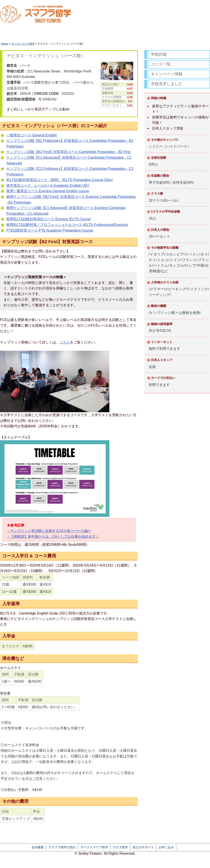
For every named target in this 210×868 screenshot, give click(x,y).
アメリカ (171, 34)
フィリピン (197, 34)
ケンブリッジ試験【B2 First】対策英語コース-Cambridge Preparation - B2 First (68, 152)
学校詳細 (159, 54)
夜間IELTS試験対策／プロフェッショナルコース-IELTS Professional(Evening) (67, 225)
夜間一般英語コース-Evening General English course (48, 191)
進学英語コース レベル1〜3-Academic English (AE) (48, 186)
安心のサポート (143, 847)
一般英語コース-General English (32, 135)
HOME (13, 34)
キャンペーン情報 (167, 74)
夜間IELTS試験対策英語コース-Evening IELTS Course (49, 219)
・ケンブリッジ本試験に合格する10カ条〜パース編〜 (49, 531)
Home (5, 44)
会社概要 (38, 847)
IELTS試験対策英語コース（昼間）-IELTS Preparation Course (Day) (60, 180)
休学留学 (39, 34)
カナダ (144, 34)
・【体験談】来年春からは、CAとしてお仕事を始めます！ (53, 536)
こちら (65, 342)
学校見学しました (167, 84)
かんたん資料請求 (202, 13)
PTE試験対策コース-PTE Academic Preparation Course (50, 230)
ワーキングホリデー (74, 34)
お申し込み (166, 847)
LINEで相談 (185, 13)
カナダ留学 (120, 847)
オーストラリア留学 (23, 44)
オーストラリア (114, 34)
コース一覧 (161, 64)
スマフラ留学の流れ (62, 847)
